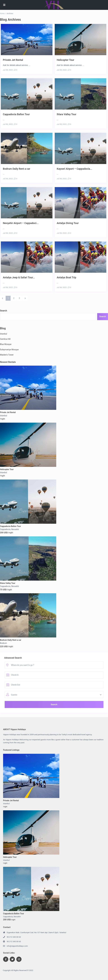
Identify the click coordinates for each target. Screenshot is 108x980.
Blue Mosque (6, 344)
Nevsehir (15, 529)
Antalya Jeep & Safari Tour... (19, 277)
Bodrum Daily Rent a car (17, 169)
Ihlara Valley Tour (67, 114)
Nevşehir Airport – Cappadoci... (21, 223)
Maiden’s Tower (7, 355)
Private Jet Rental (13, 60)
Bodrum (3, 643)
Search (4, 311)
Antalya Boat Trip (67, 277)
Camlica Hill (5, 339)
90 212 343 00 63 (14, 937)
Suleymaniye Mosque (9, 350)
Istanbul (4, 334)
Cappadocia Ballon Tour (16, 114)
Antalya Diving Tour (68, 223)
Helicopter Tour (66, 60)
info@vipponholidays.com (17, 946)
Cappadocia (5, 529)
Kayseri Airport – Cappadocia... (75, 169)
